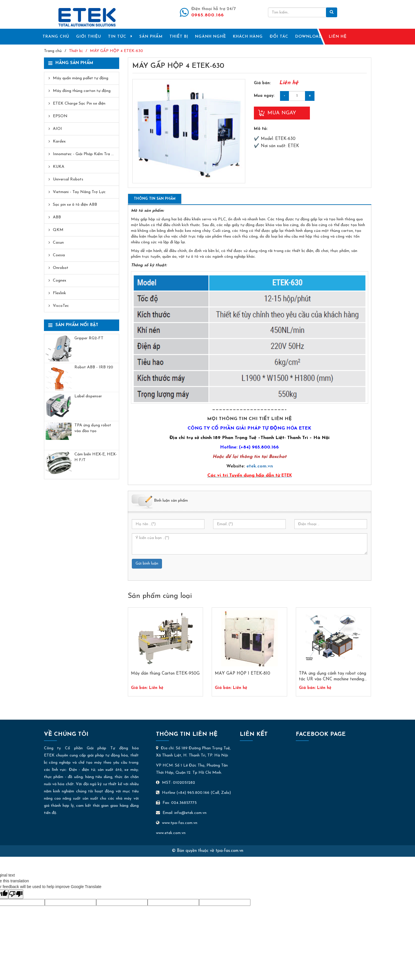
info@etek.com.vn (190, 813)
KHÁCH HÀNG (248, 37)
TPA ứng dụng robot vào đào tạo (93, 428)
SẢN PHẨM (151, 37)
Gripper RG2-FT (89, 338)
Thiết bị (76, 51)
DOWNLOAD (309, 37)
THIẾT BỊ (179, 37)
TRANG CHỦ (56, 37)
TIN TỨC (120, 36)
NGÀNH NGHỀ (211, 37)
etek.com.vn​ (260, 466)
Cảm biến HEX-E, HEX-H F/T (96, 457)
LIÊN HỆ (338, 37)
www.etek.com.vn (171, 833)
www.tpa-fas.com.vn (177, 823)
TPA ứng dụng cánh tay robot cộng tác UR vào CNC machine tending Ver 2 (333, 677)
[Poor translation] (16, 894)
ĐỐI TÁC (279, 37)
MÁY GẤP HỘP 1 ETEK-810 (243, 674)
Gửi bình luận (147, 564)
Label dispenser (88, 396)
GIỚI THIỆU (89, 37)
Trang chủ (53, 51)
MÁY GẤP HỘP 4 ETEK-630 (116, 51)
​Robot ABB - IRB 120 (94, 367)
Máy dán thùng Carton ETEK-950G (165, 674)
